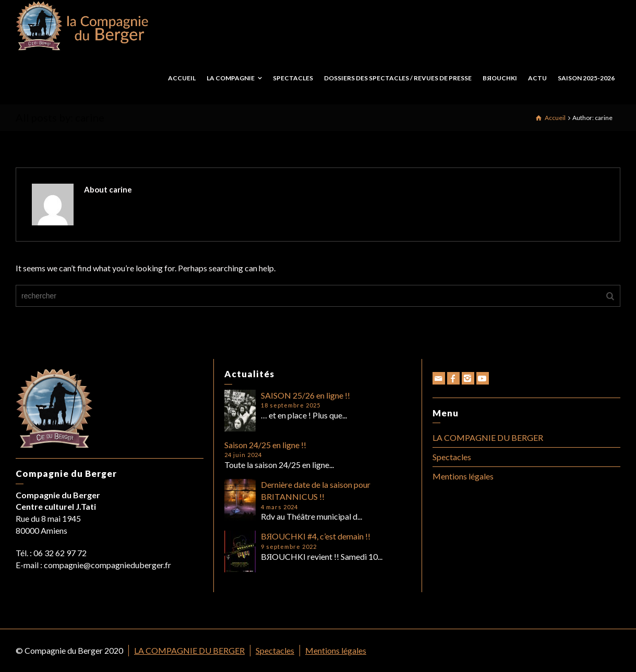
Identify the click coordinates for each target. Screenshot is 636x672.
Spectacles (452, 457)
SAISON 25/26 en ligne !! (305, 395)
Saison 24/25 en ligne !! (265, 445)
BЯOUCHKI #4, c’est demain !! (316, 536)
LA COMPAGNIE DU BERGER (488, 437)
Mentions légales (463, 476)
